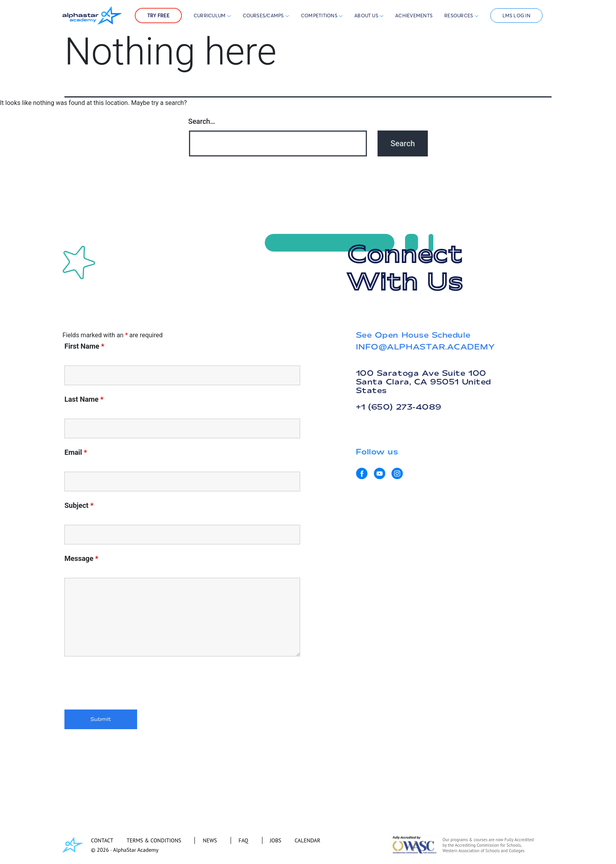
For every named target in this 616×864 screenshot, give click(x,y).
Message (81, 559)
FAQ (243, 840)
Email (76, 452)
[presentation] (124, 684)
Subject (79, 506)
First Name (84, 346)
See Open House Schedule (413, 335)
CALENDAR (307, 840)
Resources (461, 16)
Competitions (320, 16)
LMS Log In (516, 16)
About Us (369, 16)
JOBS (276, 840)
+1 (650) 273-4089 (399, 407)
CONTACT (102, 840)
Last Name (84, 399)
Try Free (158, 16)
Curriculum (212, 16)
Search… (202, 121)
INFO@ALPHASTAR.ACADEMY (425, 347)
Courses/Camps (266, 16)
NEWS (210, 840)
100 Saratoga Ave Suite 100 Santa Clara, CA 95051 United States (423, 382)
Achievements (414, 16)
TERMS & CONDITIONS (154, 840)
